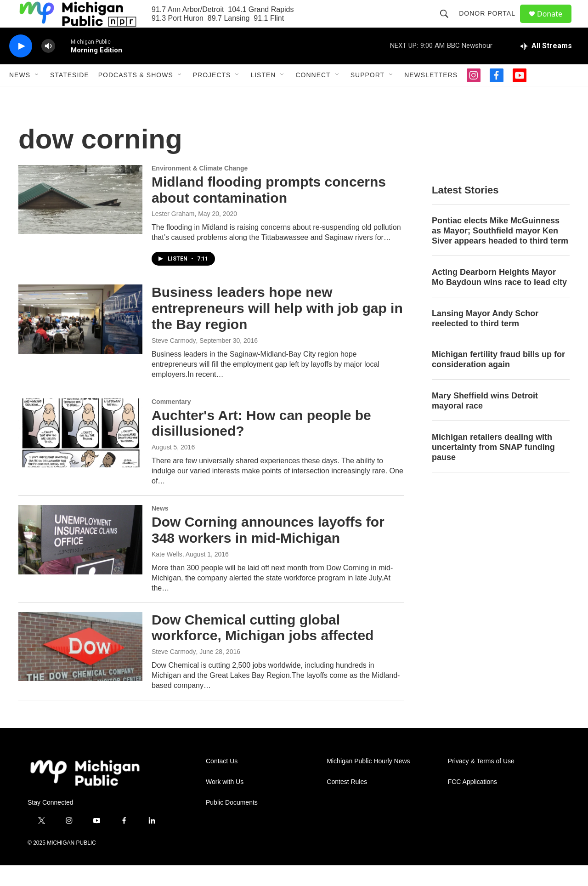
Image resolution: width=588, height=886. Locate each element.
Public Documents (232, 823)
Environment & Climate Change (200, 189)
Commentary (171, 422)
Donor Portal (491, 24)
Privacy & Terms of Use (481, 782)
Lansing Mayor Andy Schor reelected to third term (485, 339)
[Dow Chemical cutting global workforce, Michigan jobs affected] (80, 667)
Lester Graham (173, 234)
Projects (212, 96)
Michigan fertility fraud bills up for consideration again (498, 380)
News (20, 96)
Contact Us (222, 782)
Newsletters (431, 96)
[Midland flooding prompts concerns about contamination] (80, 220)
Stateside (70, 96)
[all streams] (546, 67)
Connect (313, 96)
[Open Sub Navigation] (37, 96)
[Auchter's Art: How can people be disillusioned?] (80, 454)
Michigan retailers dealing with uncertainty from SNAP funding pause (493, 468)
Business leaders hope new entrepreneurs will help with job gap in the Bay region (277, 329)
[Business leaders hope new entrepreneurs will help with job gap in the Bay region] (80, 340)
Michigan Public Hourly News (368, 782)
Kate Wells (167, 575)
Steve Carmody (174, 361)
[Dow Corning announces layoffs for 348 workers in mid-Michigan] (80, 560)
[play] (21, 67)
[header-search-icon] (448, 24)
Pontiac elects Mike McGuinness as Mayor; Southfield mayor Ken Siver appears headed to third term (500, 251)
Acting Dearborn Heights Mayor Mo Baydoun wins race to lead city (499, 298)
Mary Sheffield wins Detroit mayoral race (485, 421)
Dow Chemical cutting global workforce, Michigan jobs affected (263, 648)
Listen (263, 96)
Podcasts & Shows (136, 96)
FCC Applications (472, 803)
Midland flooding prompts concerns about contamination (269, 210)
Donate (555, 24)
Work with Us (225, 803)
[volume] (48, 67)
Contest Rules (347, 803)
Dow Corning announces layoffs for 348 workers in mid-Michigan (268, 551)
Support (367, 96)
